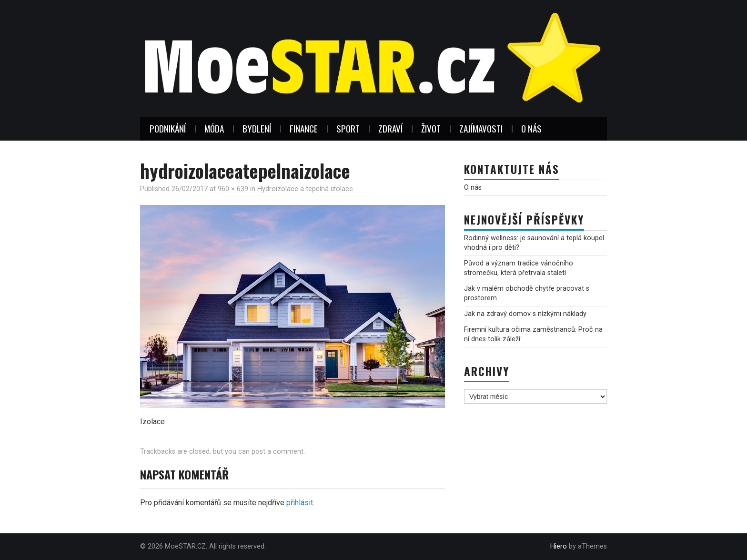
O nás (531, 128)
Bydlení (257, 128)
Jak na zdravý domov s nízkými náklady (525, 314)
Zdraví (390, 128)
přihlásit (300, 503)
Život (431, 128)
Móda (214, 128)
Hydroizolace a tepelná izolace (305, 189)
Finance (304, 128)
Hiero (559, 546)
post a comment (278, 452)
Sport (348, 128)
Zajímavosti (481, 128)
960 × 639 (233, 189)
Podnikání (168, 128)
